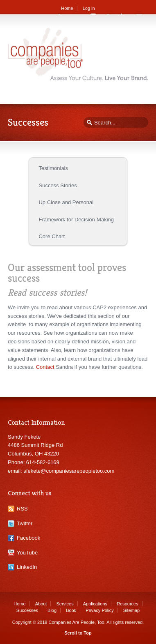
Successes (27, 610)
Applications (95, 604)
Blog (52, 610)
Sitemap (131, 610)
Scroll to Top (78, 633)
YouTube (27, 553)
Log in (89, 8)
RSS (22, 509)
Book (71, 610)
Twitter (25, 523)
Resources (128, 604)
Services (65, 604)
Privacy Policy (99, 610)
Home (67, 8)
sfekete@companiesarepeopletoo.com (69, 471)
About (41, 604)
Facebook (28, 538)
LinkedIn (27, 567)
